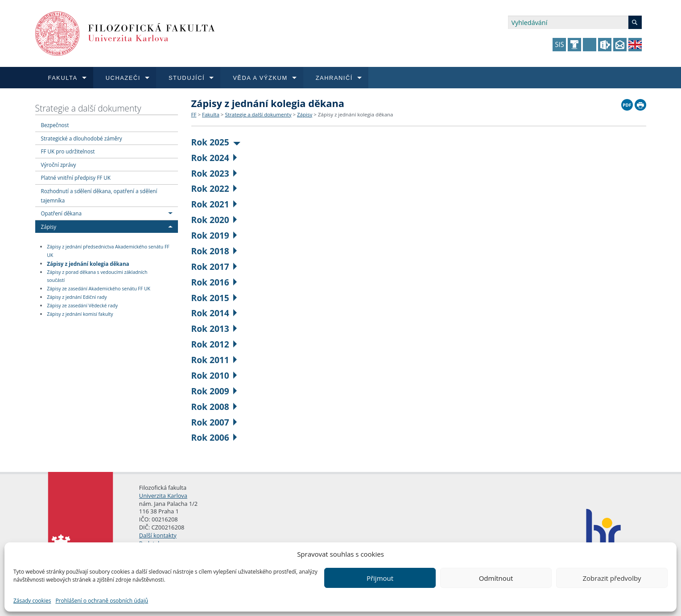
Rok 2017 (214, 267)
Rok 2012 (214, 344)
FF (194, 114)
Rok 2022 (214, 188)
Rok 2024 (214, 158)
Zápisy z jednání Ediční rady (77, 297)
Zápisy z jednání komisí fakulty (80, 314)
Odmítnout (496, 578)
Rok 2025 (216, 142)
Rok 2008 (214, 407)
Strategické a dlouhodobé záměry (82, 138)
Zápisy (49, 227)
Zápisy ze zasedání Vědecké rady (82, 306)
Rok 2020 (214, 220)
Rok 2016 (214, 282)
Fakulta (211, 114)
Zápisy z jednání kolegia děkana (88, 263)
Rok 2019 (214, 235)
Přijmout (380, 578)
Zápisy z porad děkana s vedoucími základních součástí (97, 276)
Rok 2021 (214, 204)
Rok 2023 (214, 173)
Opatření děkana (61, 213)
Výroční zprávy (59, 165)
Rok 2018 (214, 251)
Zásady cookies (32, 601)
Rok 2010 (214, 375)
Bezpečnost (55, 125)
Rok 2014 (214, 313)
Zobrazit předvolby (612, 578)
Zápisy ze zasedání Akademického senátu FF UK (99, 289)
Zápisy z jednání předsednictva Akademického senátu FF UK (108, 251)
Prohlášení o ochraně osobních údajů (102, 601)
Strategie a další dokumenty (88, 108)
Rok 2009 (214, 391)
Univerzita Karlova (163, 496)
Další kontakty (158, 535)
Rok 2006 (214, 437)
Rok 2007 (214, 422)
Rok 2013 (214, 329)
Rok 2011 (214, 360)
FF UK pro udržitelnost (68, 151)
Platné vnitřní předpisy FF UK (76, 178)
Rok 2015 (214, 298)
